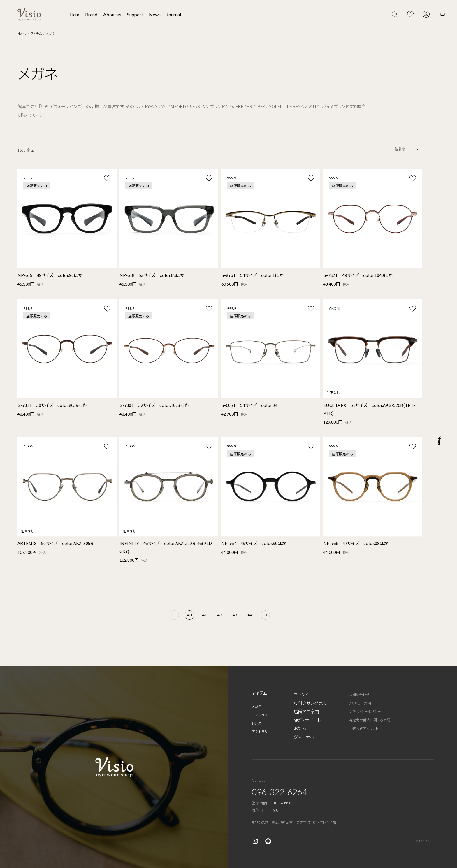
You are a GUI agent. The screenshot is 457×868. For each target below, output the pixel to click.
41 (205, 615)
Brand (91, 14)
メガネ (257, 706)
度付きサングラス (310, 703)
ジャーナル (304, 737)
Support (135, 14)
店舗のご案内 (306, 711)
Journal (174, 14)
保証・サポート (307, 720)
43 (235, 615)
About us (112, 14)
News (155, 14)
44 (250, 615)
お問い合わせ (359, 694)
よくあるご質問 (360, 703)
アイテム (36, 33)
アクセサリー (261, 731)
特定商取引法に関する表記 (370, 720)
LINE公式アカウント (364, 728)
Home (22, 33)
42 (220, 615)
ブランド (301, 694)
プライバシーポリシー (365, 711)
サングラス (260, 715)
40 (189, 615)
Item (75, 14)
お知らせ (302, 728)
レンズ (256, 723)
